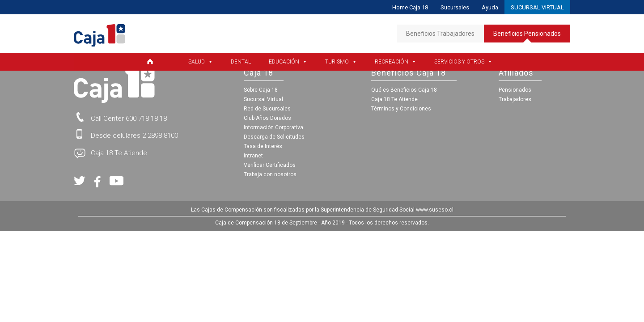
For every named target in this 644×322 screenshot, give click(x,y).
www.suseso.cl (435, 210)
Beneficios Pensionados (527, 36)
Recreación (396, 62)
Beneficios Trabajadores (440, 34)
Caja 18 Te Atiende (394, 99)
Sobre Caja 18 (261, 90)
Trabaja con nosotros (270, 174)
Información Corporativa (273, 127)
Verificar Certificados (270, 165)
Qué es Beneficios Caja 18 (404, 90)
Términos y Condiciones (401, 109)
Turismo (341, 62)
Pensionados (515, 90)
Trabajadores (515, 99)
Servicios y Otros (463, 62)
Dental (241, 62)
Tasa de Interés (263, 146)
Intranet (253, 156)
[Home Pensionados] (155, 62)
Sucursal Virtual (263, 99)
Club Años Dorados (267, 118)
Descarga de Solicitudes (274, 137)
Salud (201, 62)
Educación (288, 62)
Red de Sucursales (267, 109)
